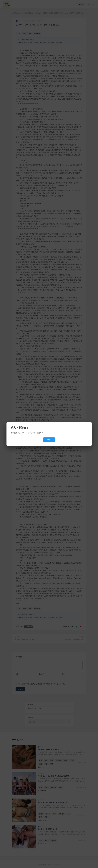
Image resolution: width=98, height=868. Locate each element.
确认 (49, 440)
